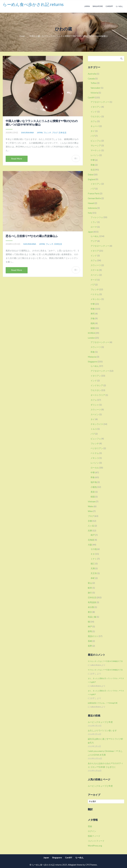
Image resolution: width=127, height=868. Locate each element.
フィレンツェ (97, 217)
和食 (93, 165)
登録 (90, 826)
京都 (90, 521)
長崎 (90, 641)
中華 (93, 160)
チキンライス (97, 424)
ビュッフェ (96, 141)
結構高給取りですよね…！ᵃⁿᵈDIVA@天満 (103, 703)
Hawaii (91, 203)
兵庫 (90, 531)
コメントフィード (96, 841)
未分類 (91, 607)
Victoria (94, 93)
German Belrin (94, 198)
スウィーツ (96, 265)
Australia (92, 74)
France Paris (94, 193)
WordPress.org (95, 846)
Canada (91, 79)
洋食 (93, 318)
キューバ (95, 126)
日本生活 (62, 133)
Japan (87, 6)
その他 (94, 549)
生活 (93, 170)
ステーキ (95, 270)
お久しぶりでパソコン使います (102, 730)
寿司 (93, 314)
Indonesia (92, 208)
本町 (93, 578)
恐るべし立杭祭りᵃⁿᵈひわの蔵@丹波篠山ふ (32, 236)
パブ (93, 136)
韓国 (93, 328)
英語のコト (93, 636)
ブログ (55, 133)
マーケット (96, 150)
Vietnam (92, 501)
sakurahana (27, 133)
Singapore (98, 6)
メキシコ (95, 458)
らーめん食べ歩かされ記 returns (33, 4)
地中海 (94, 482)
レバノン (95, 155)
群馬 (90, 631)
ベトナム (95, 294)
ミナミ (94, 559)
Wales (91, 506)
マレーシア (96, 145)
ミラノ (94, 222)
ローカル (95, 468)
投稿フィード (94, 836)
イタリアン (96, 107)
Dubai (91, 174)
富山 (90, 583)
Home (22, 36)
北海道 (91, 540)
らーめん (119, 6)
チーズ (94, 280)
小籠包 (94, 487)
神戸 (93, 535)
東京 (90, 612)
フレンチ (47, 133)
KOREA (91, 333)
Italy (90, 213)
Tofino (94, 83)
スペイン (95, 275)
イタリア (95, 251)
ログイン (92, 831)
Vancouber (95, 88)
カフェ (94, 121)
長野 (90, 646)
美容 (93, 492)
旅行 (90, 593)
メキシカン (96, 299)
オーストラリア (98, 395)
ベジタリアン (97, 448)
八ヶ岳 (91, 526)
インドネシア (97, 385)
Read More (17, 159)
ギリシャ (95, 405)
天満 (93, 568)
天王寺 (94, 573)
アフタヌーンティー (100, 102)
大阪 (90, 545)
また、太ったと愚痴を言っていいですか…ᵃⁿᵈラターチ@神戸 (106, 680)
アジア (94, 241)
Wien (90, 511)
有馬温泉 (92, 602)
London (91, 338)
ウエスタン (96, 116)
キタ (93, 554)
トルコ (94, 429)
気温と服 (92, 617)
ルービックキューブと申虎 (100, 722)
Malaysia (92, 357)
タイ (93, 131)
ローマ (94, 227)
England (92, 179)
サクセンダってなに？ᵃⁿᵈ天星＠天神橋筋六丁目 (105, 661)
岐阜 (90, 588)
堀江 (93, 564)
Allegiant (72, 865)
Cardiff (109, 6)
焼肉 (93, 323)
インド (94, 112)
